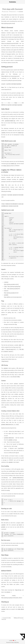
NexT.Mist (17, 642)
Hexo (12, 642)
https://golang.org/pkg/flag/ (14, 285)
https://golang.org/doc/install (8, 22)
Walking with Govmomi (19, 619)
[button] (2, 2)
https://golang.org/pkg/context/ (11, 283)
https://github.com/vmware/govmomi (10, 75)
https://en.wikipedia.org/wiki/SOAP (10, 42)
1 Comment (21, 11)
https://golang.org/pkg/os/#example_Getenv (12, 596)
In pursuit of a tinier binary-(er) (6, 619)
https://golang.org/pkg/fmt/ (14, 287)
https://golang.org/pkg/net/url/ (11, 291)
